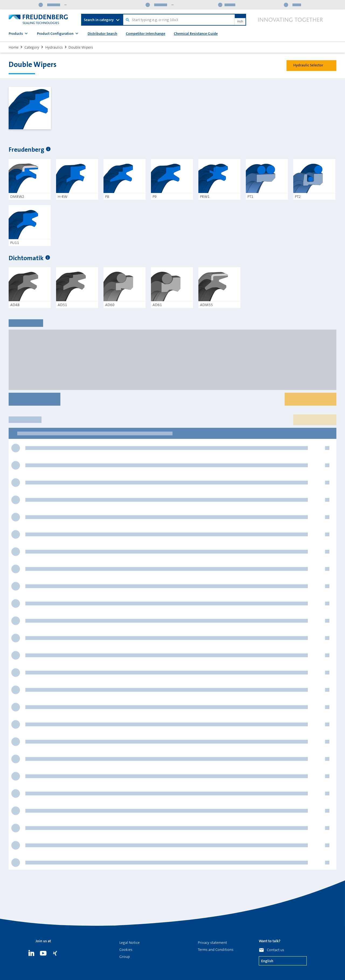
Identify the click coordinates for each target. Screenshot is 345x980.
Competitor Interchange (146, 33)
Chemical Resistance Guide (196, 33)
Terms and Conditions (216, 950)
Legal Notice (130, 942)
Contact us (275, 950)
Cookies (126, 950)
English (267, 961)
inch (240, 22)
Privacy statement (212, 942)
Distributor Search (102, 33)
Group (125, 957)
